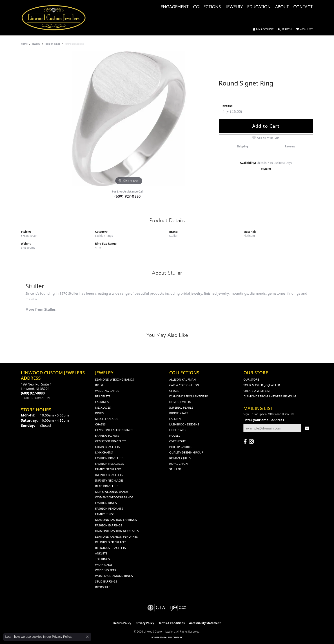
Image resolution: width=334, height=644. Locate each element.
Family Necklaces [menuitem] (108, 469)
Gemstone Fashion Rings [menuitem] (114, 430)
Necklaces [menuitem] (103, 407)
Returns (290, 146)
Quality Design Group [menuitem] (186, 452)
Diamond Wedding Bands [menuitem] (115, 379)
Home (24, 44)
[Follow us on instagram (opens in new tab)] (251, 442)
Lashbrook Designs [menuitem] (184, 424)
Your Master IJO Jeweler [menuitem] (262, 385)
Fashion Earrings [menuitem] (109, 525)
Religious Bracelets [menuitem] (110, 548)
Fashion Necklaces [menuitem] (109, 464)
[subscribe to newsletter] (307, 428)
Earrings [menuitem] (102, 402)
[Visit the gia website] (156, 608)
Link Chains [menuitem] (104, 452)
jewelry (36, 44)
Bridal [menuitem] (100, 385)
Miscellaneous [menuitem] (107, 419)
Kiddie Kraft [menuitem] (179, 413)
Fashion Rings (52, 44)
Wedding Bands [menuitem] (107, 391)
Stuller (173, 236)
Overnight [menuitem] (177, 441)
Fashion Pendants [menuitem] (109, 508)
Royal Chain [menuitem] (178, 464)
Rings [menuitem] (99, 413)
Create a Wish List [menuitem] (257, 391)
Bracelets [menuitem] (103, 396)
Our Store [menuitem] (251, 379)
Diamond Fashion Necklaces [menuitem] (117, 531)
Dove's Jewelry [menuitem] (180, 402)
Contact (303, 7)
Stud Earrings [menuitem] (106, 581)
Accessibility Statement (205, 623)
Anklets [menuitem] (101, 553)
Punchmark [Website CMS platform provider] (175, 637)
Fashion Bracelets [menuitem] (109, 458)
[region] (129, 119)
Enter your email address (264, 420)
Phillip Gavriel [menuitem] (181, 447)
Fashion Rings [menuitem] (106, 503)
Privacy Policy (145, 623)
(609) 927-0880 (128, 196)
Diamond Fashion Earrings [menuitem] (116, 520)
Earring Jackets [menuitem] (107, 436)
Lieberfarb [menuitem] (177, 430)
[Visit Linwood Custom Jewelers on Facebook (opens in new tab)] (245, 442)
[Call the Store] (33, 393)
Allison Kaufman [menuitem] (183, 379)
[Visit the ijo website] (178, 608)
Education (259, 7)
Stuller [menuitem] (175, 469)
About (282, 7)
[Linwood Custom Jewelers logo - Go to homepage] (56, 18)
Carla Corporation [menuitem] (184, 385)
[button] (263, 29)
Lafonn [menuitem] (175, 419)
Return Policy (122, 623)
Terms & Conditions (172, 623)
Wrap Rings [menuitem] (104, 565)
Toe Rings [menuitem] (102, 559)
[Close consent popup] (87, 637)
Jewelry (234, 7)
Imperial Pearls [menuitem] (181, 407)
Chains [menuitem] (100, 424)
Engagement (175, 7)
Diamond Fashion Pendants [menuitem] (116, 537)
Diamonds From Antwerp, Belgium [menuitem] (270, 396)
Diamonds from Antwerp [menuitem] (189, 396)
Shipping (242, 146)
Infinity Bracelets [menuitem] (109, 475)
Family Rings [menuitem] (105, 514)
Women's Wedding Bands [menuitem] (114, 497)
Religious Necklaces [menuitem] (111, 542)
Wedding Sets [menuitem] (106, 570)
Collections (207, 7)
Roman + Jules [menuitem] (180, 458)
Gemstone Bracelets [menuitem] (111, 441)
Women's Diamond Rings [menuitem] (114, 576)
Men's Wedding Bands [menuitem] (112, 492)
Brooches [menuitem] (103, 587)
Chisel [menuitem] (174, 391)
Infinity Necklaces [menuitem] (109, 480)
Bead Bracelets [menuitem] (107, 486)
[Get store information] (35, 398)
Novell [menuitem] (175, 436)
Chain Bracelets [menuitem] (108, 447)
